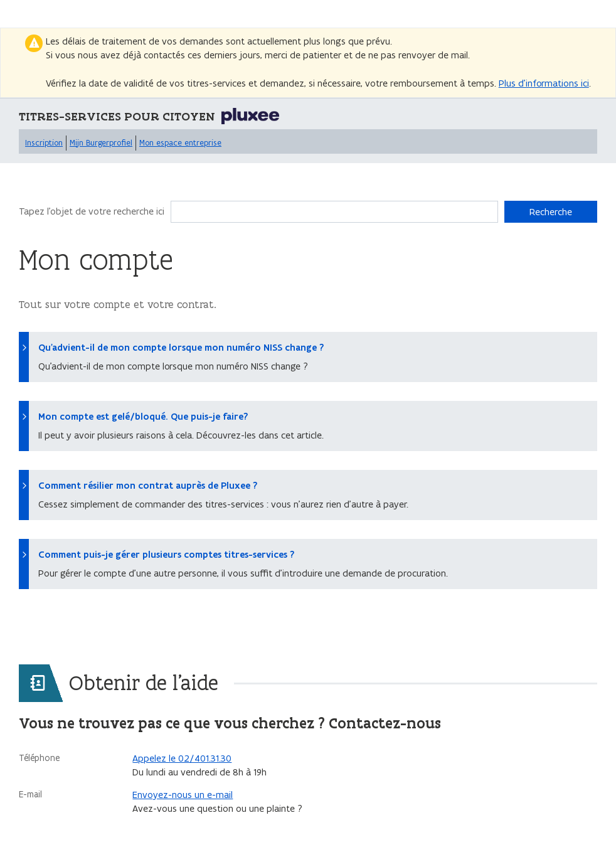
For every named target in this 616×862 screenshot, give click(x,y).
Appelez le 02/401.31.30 (182, 758)
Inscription (44, 143)
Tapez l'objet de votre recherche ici (92, 211)
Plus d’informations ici (544, 83)
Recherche (551, 212)
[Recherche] (334, 212)
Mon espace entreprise (180, 143)
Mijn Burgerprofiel (101, 143)
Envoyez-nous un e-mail (183, 795)
